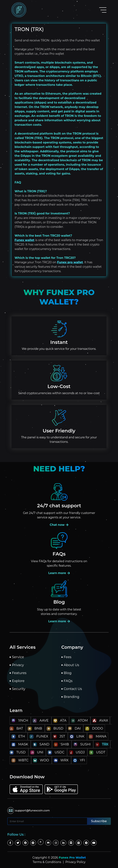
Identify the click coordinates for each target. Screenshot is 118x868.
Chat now (59, 525)
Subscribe (99, 821)
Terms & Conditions (47, 862)
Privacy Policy (76, 862)
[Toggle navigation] (101, 10)
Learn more (59, 573)
